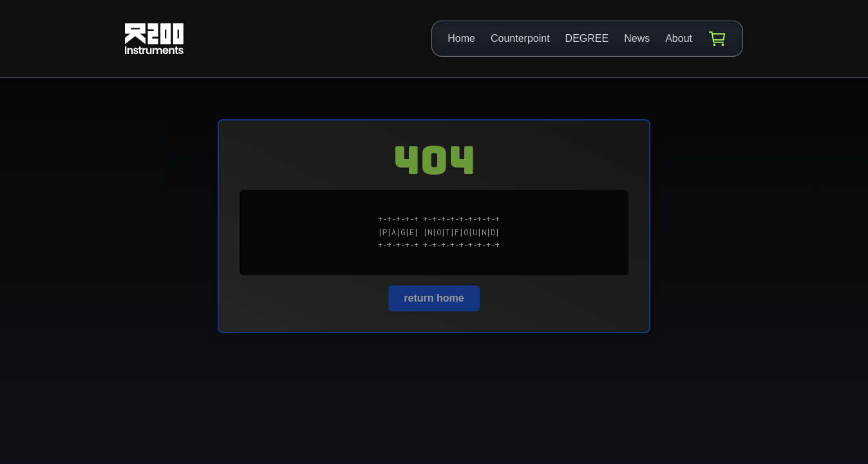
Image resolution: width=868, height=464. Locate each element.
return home (434, 298)
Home (461, 38)
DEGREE (587, 38)
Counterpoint (520, 38)
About (679, 38)
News (637, 38)
